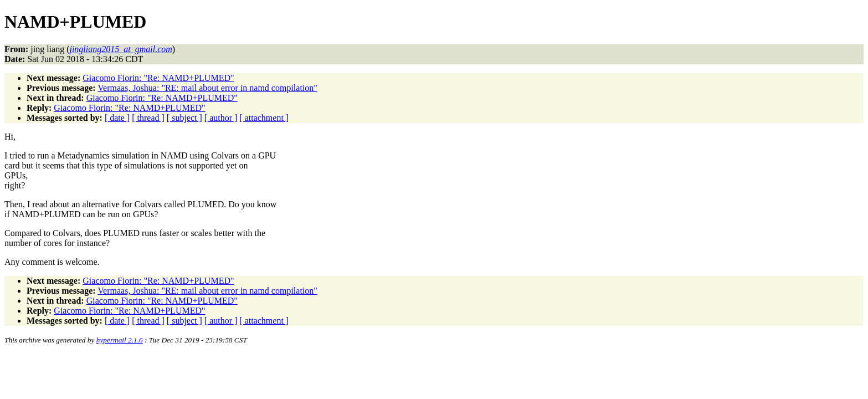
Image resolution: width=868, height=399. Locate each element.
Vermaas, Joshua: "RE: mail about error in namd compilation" (207, 88)
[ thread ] (148, 118)
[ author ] (221, 118)
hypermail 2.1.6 (120, 340)
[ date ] (117, 118)
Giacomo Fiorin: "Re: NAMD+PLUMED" (158, 78)
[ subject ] (184, 118)
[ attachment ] (264, 118)
